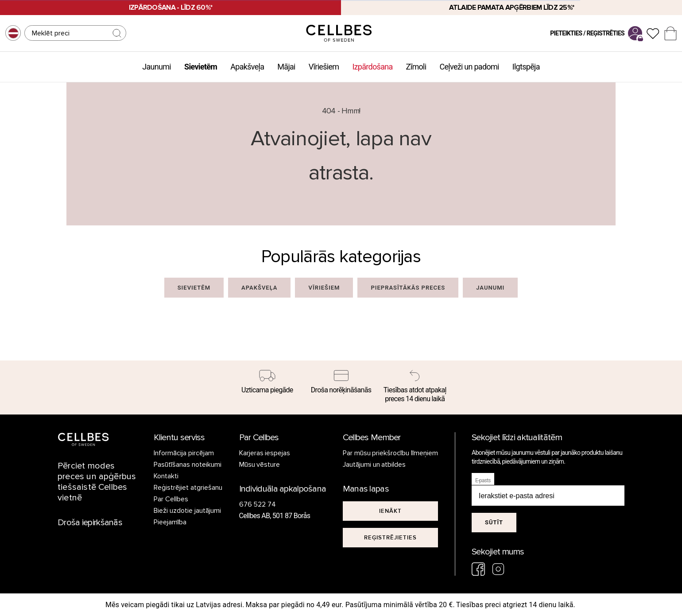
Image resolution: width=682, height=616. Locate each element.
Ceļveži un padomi (469, 67)
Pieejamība (170, 522)
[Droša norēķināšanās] (341, 383)
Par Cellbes (171, 499)
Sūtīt (494, 522)
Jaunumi (157, 67)
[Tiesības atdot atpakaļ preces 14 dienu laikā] (415, 387)
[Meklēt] (75, 33)
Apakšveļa (247, 67)
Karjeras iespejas (265, 453)
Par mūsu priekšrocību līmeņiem (391, 453)
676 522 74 (258, 504)
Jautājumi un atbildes (374, 465)
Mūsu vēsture (260, 465)
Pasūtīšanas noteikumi (188, 465)
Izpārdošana (372, 67)
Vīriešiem (324, 67)
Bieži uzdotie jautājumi (187, 511)
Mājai (286, 67)
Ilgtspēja (526, 67)
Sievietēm (201, 67)
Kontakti (166, 476)
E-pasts (483, 480)
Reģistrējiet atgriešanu (188, 488)
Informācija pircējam (184, 453)
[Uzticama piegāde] (267, 383)
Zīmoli (416, 67)
